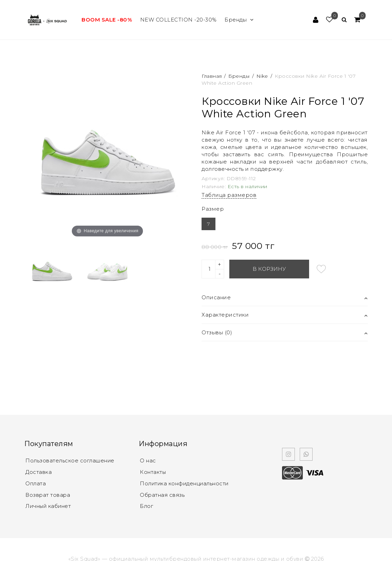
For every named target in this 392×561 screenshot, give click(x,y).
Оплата (36, 483)
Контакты (153, 472)
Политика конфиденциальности (185, 483)
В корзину (269, 269)
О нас (148, 460)
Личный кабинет (49, 505)
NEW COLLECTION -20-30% (178, 20)
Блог (147, 505)
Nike (262, 76)
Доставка (39, 472)
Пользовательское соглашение (71, 460)
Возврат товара (48, 494)
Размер (213, 209)
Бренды (239, 20)
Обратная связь (163, 494)
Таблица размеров (229, 195)
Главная (212, 76)
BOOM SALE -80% (107, 20)
